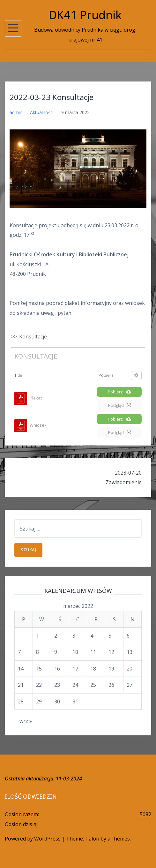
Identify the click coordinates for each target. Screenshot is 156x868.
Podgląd (119, 405)
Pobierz (119, 392)
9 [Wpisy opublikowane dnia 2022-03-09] (56, 652)
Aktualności (42, 112)
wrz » (26, 721)
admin (16, 112)
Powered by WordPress (33, 839)
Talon (92, 839)
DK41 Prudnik (85, 15)
